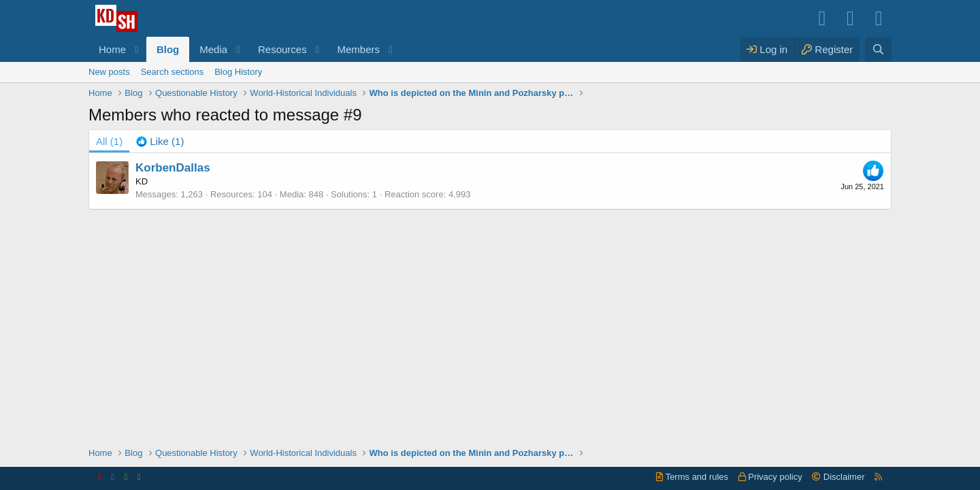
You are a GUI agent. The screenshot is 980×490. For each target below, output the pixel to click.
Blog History (238, 72)
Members (359, 49)
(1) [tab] (109, 141)
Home (112, 49)
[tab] (160, 141)
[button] (137, 49)
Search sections (173, 72)
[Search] (878, 49)
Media (213, 49)
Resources (282, 49)
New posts (109, 72)
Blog (168, 49)
